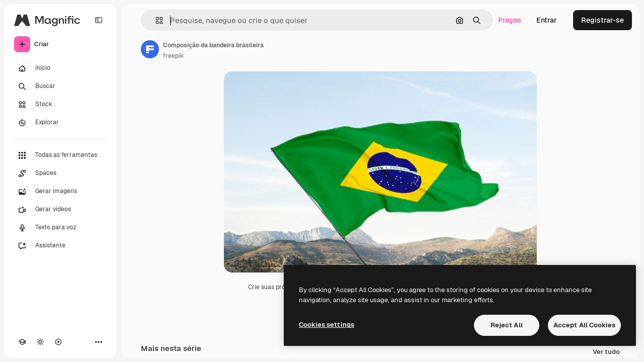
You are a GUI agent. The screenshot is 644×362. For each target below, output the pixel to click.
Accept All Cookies (584, 325)
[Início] (60, 68)
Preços (510, 20)
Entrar (547, 20)
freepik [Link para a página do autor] (173, 56)
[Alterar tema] (40, 342)
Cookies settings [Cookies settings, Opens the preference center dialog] (327, 325)
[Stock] (60, 105)
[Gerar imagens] (60, 192)
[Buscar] (60, 86)
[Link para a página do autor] (150, 49)
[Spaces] (60, 173)
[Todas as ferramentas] (60, 155)
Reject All (507, 325)
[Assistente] (60, 246)
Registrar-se (602, 20)
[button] (155, 20)
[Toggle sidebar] (99, 20)
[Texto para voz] (60, 228)
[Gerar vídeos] (60, 210)
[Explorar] (60, 123)
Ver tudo (606, 352)
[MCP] (58, 342)
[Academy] (22, 342)
